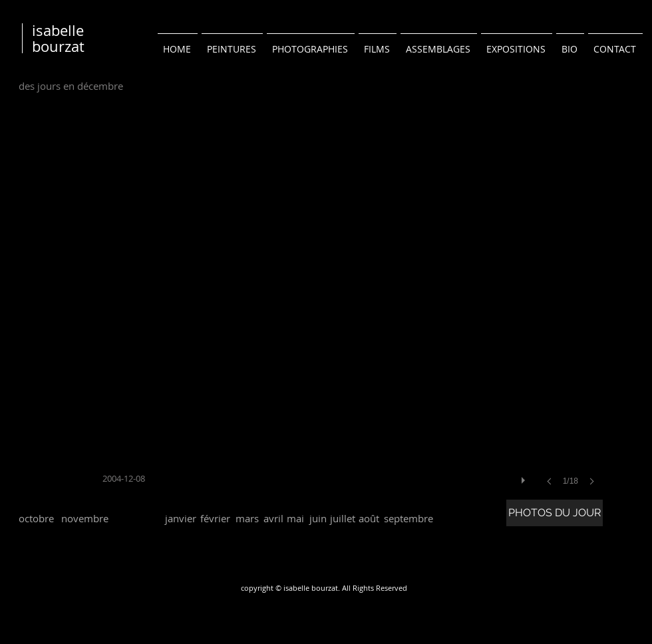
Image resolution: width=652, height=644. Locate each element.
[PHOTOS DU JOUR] (555, 513)
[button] (353, 311)
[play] (525, 477)
